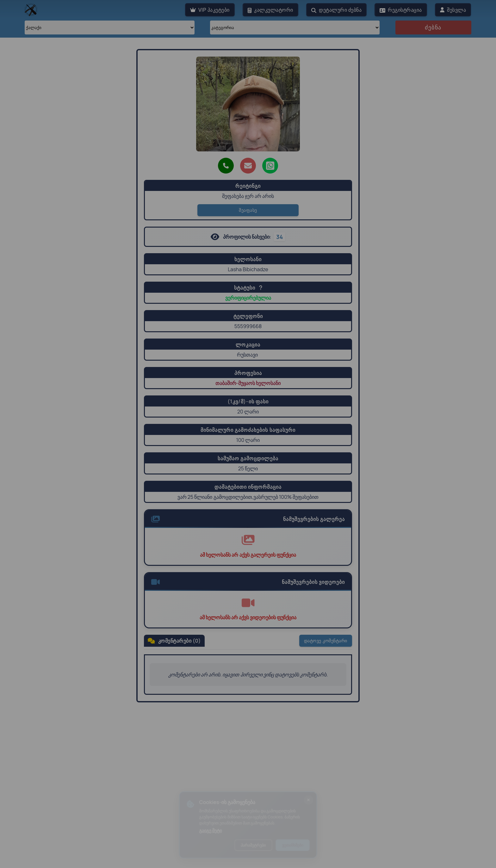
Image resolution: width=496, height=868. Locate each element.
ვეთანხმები (297, 847)
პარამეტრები (254, 847)
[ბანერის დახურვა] (314, 798)
